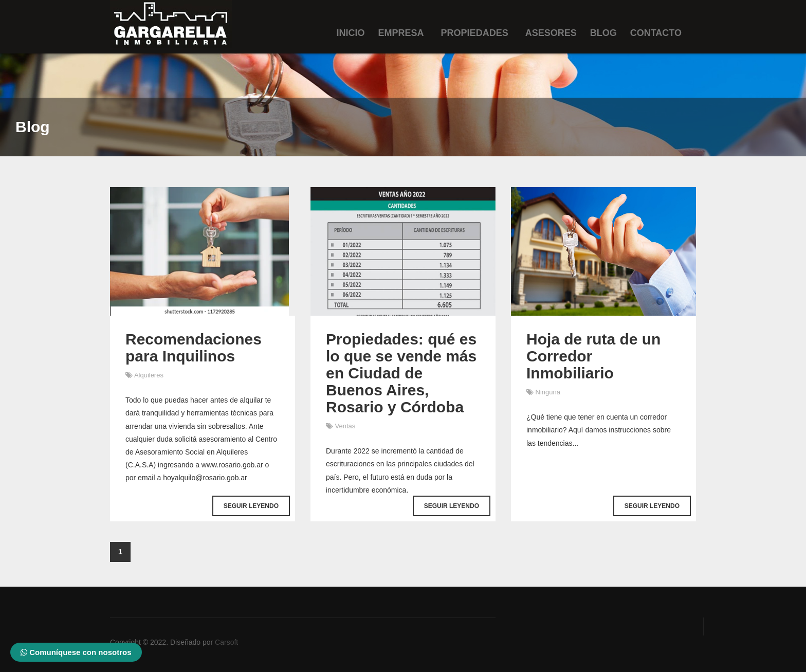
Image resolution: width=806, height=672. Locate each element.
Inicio (351, 33)
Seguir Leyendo (251, 506)
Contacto (656, 33)
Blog (603, 33)
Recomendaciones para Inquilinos (194, 348)
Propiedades (475, 33)
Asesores (551, 33)
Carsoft (226, 642)
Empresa (401, 33)
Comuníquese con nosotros (76, 652)
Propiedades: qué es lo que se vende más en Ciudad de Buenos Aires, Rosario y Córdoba (401, 373)
